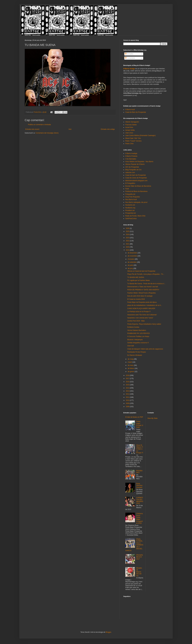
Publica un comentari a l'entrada (39, 125)
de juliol (131, 265)
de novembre (133, 256)
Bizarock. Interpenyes (135, 340)
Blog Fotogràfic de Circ (133, 170)
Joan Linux (129, 133)
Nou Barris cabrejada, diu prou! (136, 202)
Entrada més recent (32, 129)
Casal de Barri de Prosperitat (136, 112)
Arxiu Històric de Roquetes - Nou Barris (139, 162)
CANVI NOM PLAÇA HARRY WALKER (141, 308)
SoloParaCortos (131, 219)
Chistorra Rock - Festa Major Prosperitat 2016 (140, 518)
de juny (131, 268)
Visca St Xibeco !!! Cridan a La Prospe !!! (140, 449)
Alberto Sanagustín (132, 122)
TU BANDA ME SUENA (136, 277)
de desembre (133, 253)
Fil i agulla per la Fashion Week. (139, 280)
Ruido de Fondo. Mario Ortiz (135, 216)
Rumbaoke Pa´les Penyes (137, 352)
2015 (128, 385)
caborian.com (130, 172)
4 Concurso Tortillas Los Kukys (138, 336)
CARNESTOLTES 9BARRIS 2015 (140, 500)
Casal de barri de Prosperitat (136, 175)
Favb (127, 189)
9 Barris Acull (130, 110)
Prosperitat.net (131, 213)
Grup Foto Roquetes (133, 197)
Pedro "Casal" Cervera (133, 141)
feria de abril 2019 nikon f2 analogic (140, 296)
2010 (128, 400)
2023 (128, 238)
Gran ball (131, 346)
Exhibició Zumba (133, 327)
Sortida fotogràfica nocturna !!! (138, 343)
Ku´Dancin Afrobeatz (135, 355)
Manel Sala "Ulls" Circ (133, 138)
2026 (128, 228)
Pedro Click (129, 144)
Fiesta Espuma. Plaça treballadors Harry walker (144, 324)
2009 (128, 403)
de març (131, 365)
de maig (131, 359)
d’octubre (131, 259)
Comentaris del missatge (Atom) (47, 133)
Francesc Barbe (131, 125)
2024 (128, 234)
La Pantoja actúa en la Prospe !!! (139, 312)
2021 (128, 244)
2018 (128, 375)
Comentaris (130, 58)
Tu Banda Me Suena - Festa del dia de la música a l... (146, 284)
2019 (128, 250)
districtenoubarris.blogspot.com (136, 181)
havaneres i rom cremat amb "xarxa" (140, 318)
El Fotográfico (130, 183)
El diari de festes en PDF (134, 417)
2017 (128, 378)
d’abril (130, 362)
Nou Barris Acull (131, 199)
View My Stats (153, 418)
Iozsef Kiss (129, 127)
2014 (128, 388)
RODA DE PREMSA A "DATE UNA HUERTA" (143, 290)
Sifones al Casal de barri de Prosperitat (141, 271)
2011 (128, 397)
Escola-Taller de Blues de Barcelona (138, 186)
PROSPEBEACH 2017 (140, 557)
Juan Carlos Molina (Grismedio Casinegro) (140, 135)
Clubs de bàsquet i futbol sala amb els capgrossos (145, 349)
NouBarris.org (130, 208)
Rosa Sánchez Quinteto (139, 486)
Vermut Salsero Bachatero (137, 330)
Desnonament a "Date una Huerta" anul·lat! (143, 287)
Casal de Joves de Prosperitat (136, 178)
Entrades (129, 54)
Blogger (108, 632)
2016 (128, 382)
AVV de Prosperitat (132, 167)
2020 (128, 247)
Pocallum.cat (130, 210)
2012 (128, 394)
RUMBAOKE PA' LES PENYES (138, 333)
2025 (128, 231)
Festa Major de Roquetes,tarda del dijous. (142, 302)
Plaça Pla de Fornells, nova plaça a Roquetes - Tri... (146, 274)
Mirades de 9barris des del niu (139, 572)
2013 (128, 391)
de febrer (131, 368)
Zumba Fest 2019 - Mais (136, 321)
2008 (128, 407)
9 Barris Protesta (131, 156)
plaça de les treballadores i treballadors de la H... (145, 305)
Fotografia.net (130, 194)
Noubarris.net (130, 205)
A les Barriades (131, 159)
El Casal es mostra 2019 (136, 299)
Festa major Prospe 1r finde (140, 424)
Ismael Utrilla (130, 130)
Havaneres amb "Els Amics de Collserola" (142, 315)
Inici (70, 129)
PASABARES (139, 472)
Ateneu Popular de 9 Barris (135, 164)
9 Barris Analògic (131, 153)
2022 (128, 241)
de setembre (132, 262)
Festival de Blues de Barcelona (136, 191)
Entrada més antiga (108, 129)
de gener (131, 372)
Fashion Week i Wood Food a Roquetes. (142, 293)
